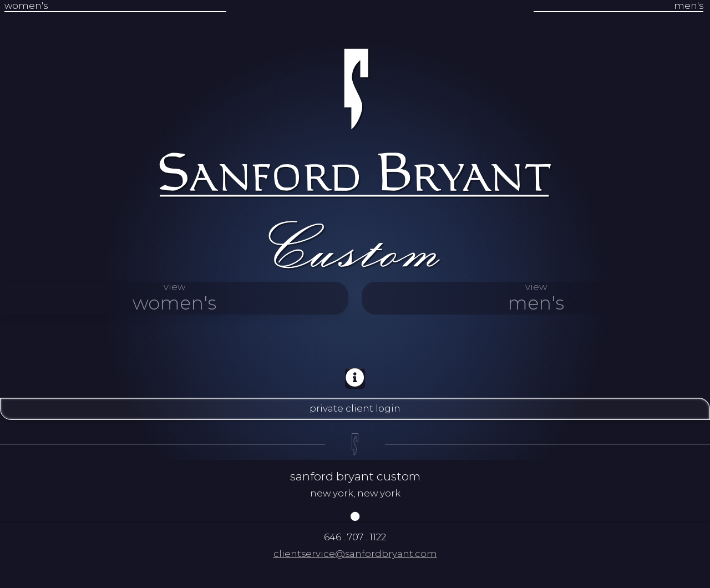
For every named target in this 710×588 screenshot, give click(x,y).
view (174, 298)
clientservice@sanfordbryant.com (355, 554)
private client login (355, 408)
